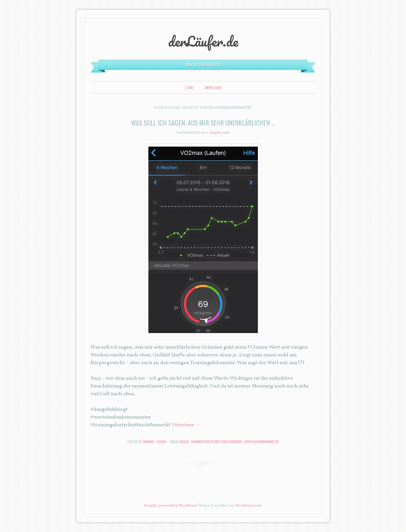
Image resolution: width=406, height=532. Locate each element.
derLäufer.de (203, 41)
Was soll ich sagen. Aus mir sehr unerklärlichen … (203, 123)
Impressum (213, 87)
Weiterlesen (186, 425)
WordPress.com (248, 506)
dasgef (184, 442)
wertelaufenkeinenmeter (262, 442)
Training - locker (154, 442)
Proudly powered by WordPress (171, 506)
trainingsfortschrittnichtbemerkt (217, 442)
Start (190, 87)
